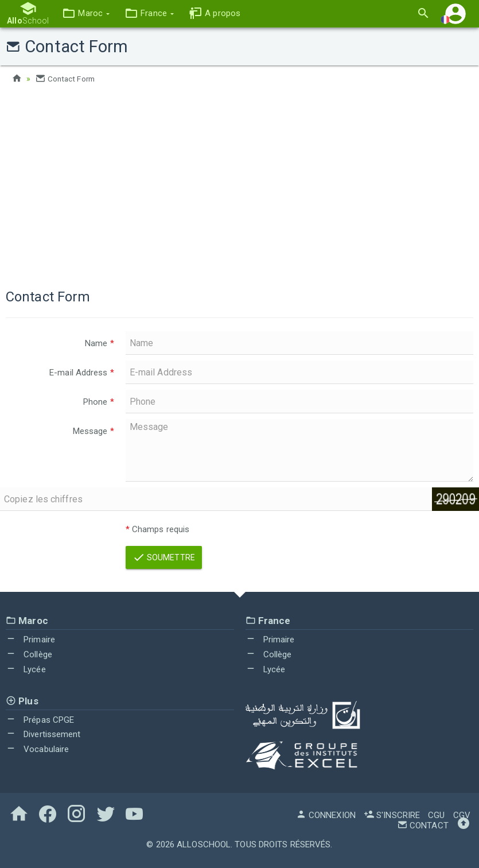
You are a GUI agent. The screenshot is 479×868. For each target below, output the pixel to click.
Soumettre (164, 557)
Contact (423, 825)
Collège (29, 654)
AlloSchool (204, 844)
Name (100, 343)
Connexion (326, 815)
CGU (436, 815)
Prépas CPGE (40, 720)
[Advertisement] (239, 184)
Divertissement (43, 734)
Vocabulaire (37, 749)
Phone (99, 402)
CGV (462, 815)
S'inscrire (392, 815)
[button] (85, 13)
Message (94, 431)
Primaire (30, 640)
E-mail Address (82, 373)
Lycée (26, 669)
